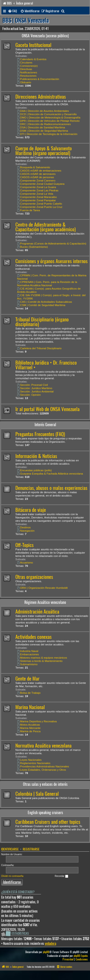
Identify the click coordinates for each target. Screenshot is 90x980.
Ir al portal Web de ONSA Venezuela (47, 409)
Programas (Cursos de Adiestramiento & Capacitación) (52, 244)
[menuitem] (13, 11)
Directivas (25, 69)
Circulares (25, 63)
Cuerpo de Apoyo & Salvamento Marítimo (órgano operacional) (44, 151)
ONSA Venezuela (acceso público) (45, 36)
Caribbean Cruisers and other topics (48, 822)
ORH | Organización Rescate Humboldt (42, 588)
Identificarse (10, 849)
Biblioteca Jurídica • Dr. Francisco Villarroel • (46, 365)
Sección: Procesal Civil (32, 385)
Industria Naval (28, 651)
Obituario (24, 82)
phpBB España (81, 956)
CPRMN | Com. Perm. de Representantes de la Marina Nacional (52, 277)
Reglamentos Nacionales (34, 763)
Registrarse (31, 849)
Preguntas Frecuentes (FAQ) (40, 434)
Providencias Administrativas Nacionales (43, 766)
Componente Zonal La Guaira (36, 187)
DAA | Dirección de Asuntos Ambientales (43, 111)
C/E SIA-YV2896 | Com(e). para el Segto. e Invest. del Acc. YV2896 (51, 297)
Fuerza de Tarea (28, 210)
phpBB (46, 952)
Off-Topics (25, 545)
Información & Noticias (36, 456)
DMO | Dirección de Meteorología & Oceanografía (49, 118)
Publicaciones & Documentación (38, 79)
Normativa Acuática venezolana (43, 746)
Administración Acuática (37, 612)
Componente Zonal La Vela (35, 194)
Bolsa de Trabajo (29, 693)
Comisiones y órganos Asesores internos (52, 261)
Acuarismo (25, 563)
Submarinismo (27, 664)
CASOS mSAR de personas (36, 177)
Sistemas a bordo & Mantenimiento (40, 661)
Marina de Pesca (29, 731)
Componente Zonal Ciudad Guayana (41, 184)
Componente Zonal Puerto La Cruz (40, 207)
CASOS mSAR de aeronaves (36, 174)
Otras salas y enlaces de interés (45, 784)
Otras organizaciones (34, 577)
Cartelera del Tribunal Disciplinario (39, 348)
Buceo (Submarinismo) (32, 247)
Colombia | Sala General (37, 794)
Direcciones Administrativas (41, 97)
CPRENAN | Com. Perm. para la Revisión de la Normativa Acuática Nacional (47, 284)
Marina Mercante (29, 728)
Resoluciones (27, 76)
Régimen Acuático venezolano (45, 602)
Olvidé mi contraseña (12, 876)
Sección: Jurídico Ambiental (35, 391)
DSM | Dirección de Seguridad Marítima (43, 131)
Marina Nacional (30, 707)
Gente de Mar (27, 679)
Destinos (24, 527)
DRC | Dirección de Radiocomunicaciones (44, 124)
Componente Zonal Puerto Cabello (40, 204)
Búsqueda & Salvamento (34, 167)
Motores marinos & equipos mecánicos (42, 658)
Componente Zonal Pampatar (36, 200)
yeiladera (50, 944)
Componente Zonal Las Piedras (38, 190)
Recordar (61, 876)
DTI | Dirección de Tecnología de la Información (47, 134)
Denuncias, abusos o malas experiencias (51, 488)
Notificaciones (27, 72)
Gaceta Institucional (33, 45)
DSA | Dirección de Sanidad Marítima (41, 127)
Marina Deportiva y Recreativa (37, 721)
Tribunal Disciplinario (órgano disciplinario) (42, 322)
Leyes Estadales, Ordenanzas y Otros (42, 770)
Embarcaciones (28, 654)
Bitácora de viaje (31, 510)
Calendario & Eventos (32, 59)
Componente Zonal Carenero (36, 181)
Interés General (45, 425)
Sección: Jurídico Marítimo (35, 388)
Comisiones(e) (27, 66)
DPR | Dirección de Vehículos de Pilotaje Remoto (48, 121)
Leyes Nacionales (29, 760)
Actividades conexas (34, 637)
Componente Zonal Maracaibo (37, 197)
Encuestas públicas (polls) (34, 470)
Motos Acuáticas (29, 725)
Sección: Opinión (29, 395)
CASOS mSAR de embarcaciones (39, 171)
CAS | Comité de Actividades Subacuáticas (45, 302)
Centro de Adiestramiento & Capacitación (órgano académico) (45, 227)
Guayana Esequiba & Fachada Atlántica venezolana (50, 474)
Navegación (26, 531)
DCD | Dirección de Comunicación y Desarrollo (47, 114)
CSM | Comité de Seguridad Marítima (41, 305)
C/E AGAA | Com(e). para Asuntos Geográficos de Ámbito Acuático (49, 290)
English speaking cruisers (45, 813)
